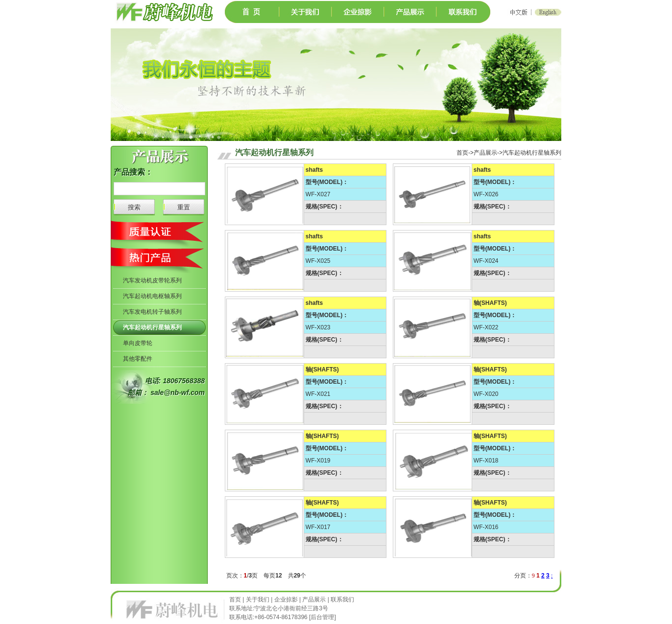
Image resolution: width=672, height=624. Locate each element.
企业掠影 (286, 600)
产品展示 (314, 600)
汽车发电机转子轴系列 (152, 312)
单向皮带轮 (138, 343)
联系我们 (342, 600)
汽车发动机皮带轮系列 (152, 280)
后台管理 (322, 617)
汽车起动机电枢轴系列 (152, 296)
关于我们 (258, 600)
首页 (236, 600)
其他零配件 (138, 359)
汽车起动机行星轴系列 (152, 327)
